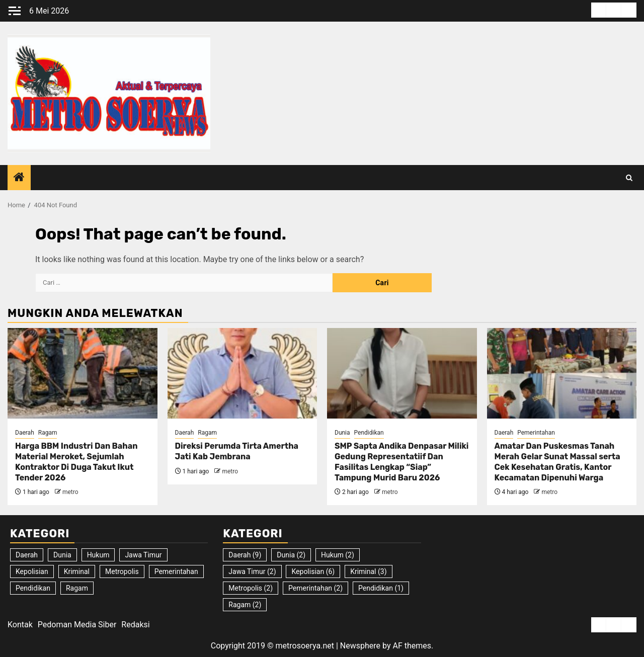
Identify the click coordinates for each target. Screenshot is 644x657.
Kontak (20, 625)
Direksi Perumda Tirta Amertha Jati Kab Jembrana (237, 451)
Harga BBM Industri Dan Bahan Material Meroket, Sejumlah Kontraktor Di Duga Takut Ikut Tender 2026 (76, 462)
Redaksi (135, 625)
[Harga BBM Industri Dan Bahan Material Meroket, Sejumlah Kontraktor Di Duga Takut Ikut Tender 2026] (83, 373)
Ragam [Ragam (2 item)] (77, 588)
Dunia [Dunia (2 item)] (62, 555)
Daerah (25, 433)
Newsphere (360, 646)
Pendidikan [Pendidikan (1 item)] (33, 588)
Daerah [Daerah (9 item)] (27, 555)
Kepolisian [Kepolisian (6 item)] (32, 571)
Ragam (48, 433)
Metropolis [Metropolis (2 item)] (122, 571)
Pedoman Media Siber (77, 625)
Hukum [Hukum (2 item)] (98, 555)
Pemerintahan (536, 433)
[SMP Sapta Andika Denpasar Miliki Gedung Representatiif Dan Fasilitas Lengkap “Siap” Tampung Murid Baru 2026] (402, 373)
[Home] (19, 178)
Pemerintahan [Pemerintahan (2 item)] (176, 571)
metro (70, 492)
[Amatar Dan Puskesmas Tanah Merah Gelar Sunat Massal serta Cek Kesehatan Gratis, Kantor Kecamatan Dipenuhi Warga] (562, 373)
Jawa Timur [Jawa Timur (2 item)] (143, 555)
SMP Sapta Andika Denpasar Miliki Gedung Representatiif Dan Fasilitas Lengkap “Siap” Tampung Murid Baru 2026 (401, 462)
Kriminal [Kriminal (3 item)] (77, 571)
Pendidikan (369, 433)
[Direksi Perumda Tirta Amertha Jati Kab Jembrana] (243, 373)
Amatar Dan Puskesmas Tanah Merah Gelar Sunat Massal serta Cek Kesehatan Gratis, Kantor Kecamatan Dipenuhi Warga (557, 462)
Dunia (342, 433)
